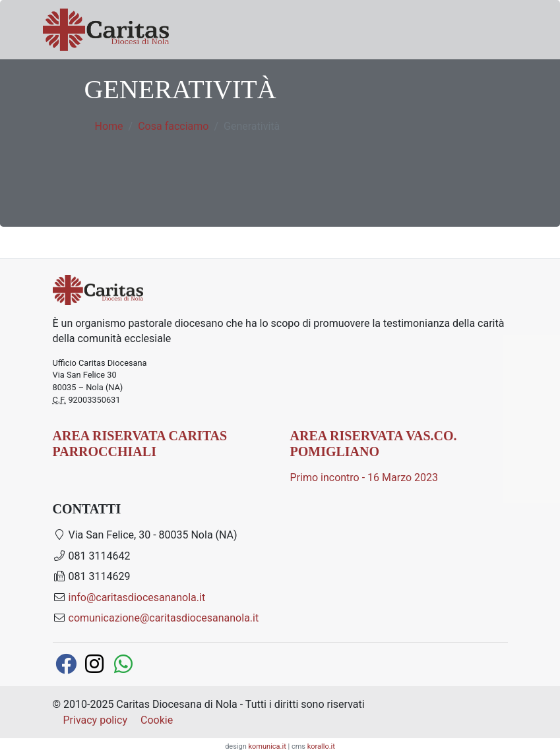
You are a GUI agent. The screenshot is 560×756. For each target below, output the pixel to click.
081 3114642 (92, 556)
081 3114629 (92, 576)
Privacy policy (96, 720)
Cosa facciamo (173, 126)
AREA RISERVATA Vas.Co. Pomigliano (374, 444)
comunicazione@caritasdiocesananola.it (164, 618)
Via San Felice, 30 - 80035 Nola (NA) (145, 535)
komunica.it (267, 746)
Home (109, 126)
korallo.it (321, 746)
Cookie (157, 720)
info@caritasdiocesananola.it (137, 597)
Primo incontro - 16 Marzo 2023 (364, 478)
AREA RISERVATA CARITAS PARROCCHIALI (140, 444)
